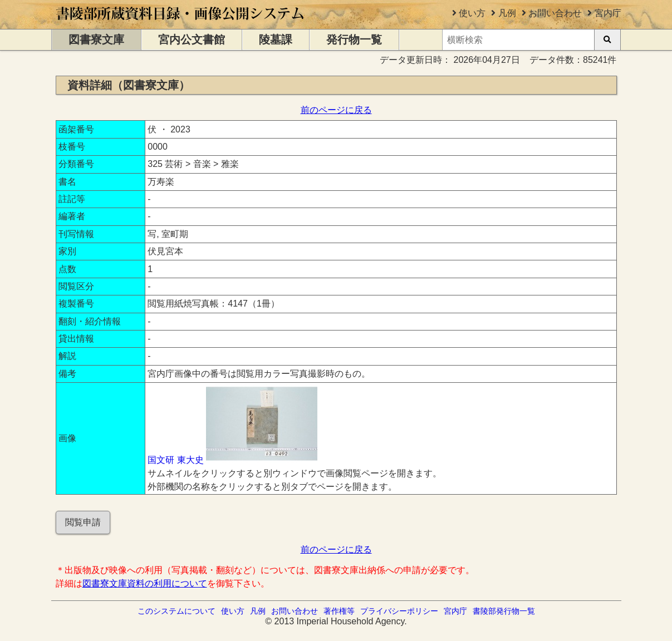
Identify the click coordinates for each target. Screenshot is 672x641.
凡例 (507, 13)
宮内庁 (608, 13)
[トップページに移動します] (181, 24)
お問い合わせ (555, 13)
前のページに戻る (336, 110)
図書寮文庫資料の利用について (145, 583)
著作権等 (339, 611)
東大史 (190, 460)
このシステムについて (176, 611)
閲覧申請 (83, 522)
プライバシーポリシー (399, 611)
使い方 (472, 13)
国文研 (161, 460)
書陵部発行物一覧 (504, 611)
